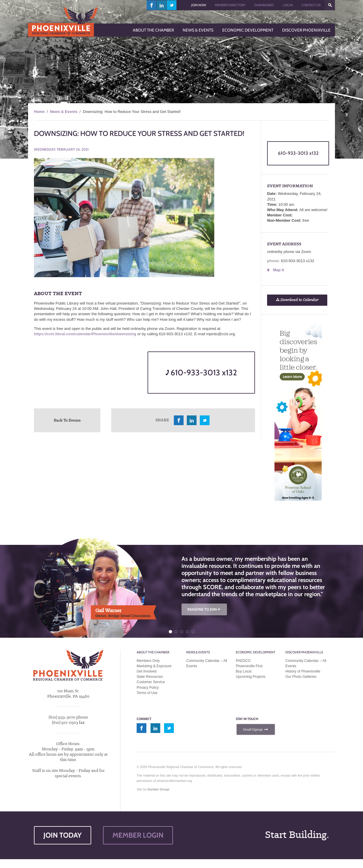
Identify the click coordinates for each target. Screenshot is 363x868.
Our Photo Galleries (301, 677)
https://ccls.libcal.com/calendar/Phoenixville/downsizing (85, 334)
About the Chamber (153, 652)
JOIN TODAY (63, 835)
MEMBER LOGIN (138, 835)
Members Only (148, 661)
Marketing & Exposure (154, 666)
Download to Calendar (297, 300)
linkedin (162, 5)
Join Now (199, 5)
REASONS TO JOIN (204, 609)
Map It (279, 270)
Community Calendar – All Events (207, 663)
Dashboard (264, 5)
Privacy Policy (148, 688)
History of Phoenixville (303, 671)
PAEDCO (243, 661)
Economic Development (256, 652)
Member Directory (230, 5)
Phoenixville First (249, 666)
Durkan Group (158, 789)
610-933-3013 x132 (201, 373)
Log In (288, 5)
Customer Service (151, 682)
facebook (152, 5)
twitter (172, 5)
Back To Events (67, 420)
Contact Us (311, 5)
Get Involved (147, 671)
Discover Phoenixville (304, 652)
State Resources (150, 677)
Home (39, 112)
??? (330, 5)
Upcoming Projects (251, 677)
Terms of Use (147, 693)
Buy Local (244, 671)
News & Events (64, 112)
